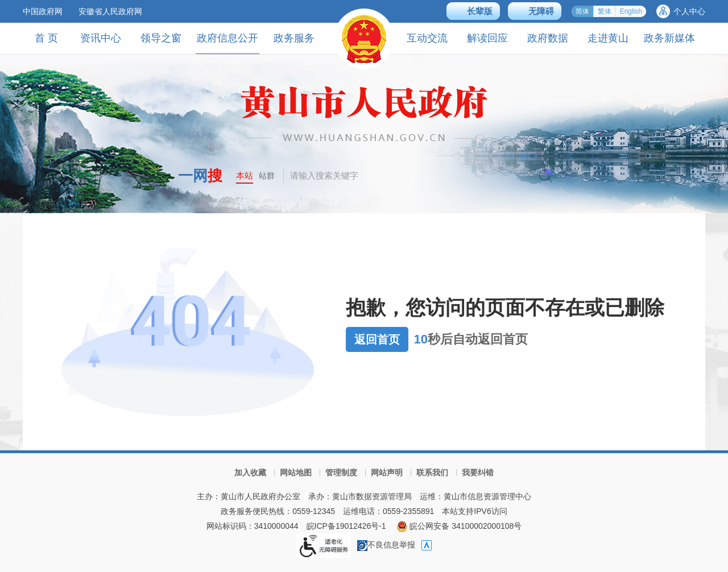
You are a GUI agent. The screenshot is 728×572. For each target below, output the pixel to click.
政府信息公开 (227, 43)
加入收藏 (250, 472)
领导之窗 (161, 38)
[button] (473, 11)
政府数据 (548, 38)
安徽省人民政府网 (110, 11)
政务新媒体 (669, 38)
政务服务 (294, 38)
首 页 (46, 38)
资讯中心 (101, 38)
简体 (582, 11)
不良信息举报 (386, 545)
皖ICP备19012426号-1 (346, 526)
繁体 (605, 11)
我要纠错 (478, 472)
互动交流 (427, 38)
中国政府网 (43, 11)
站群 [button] (267, 176)
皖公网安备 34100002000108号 (459, 526)
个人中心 (689, 11)
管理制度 (341, 472)
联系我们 (432, 472)
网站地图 (296, 472)
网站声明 (387, 472)
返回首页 (377, 339)
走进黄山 (608, 38)
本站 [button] (245, 175)
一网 (200, 176)
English (631, 11)
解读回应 (487, 38)
